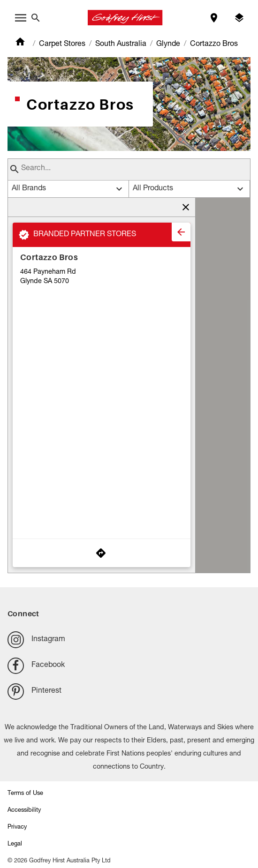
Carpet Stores (62, 45)
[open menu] (21, 18)
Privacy (17, 827)
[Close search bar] (36, 18)
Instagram (36, 640)
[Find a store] (214, 18)
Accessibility (24, 811)
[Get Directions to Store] (102, 553)
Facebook (36, 666)
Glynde (168, 45)
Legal (15, 844)
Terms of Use (25, 794)
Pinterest (34, 692)
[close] (181, 232)
